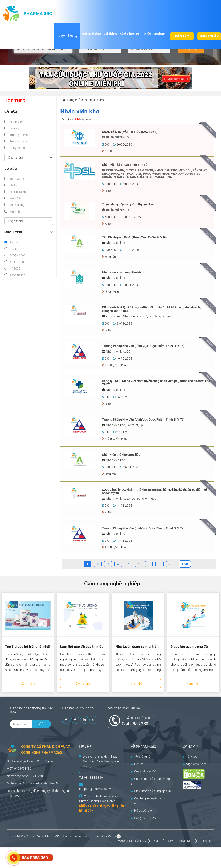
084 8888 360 (135, 724)
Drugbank (159, 34)
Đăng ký (182, 36)
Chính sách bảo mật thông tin (150, 781)
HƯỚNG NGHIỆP (187, 841)
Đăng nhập (209, 36)
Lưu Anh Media (106, 836)
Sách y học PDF (130, 34)
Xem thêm (28, 684)
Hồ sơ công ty (142, 811)
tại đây (88, 811)
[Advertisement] (79, 857)
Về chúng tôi (141, 757)
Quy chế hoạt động (145, 771)
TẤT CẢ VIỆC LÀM (146, 841)
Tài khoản (191, 757)
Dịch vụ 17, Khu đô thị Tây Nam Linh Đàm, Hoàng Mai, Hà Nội (101, 761)
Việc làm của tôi (195, 764)
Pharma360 (53, 836)
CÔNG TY (167, 841)
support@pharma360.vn (96, 789)
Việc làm (66, 36)
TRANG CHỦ (123, 841)
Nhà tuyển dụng (91, 34)
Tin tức (146, 34)
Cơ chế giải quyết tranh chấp (148, 801)
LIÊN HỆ (206, 841)
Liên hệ (137, 764)
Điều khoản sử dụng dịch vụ (151, 791)
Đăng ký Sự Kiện (143, 818)
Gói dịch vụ (111, 34)
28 (171, 564)
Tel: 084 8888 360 (91, 778)
